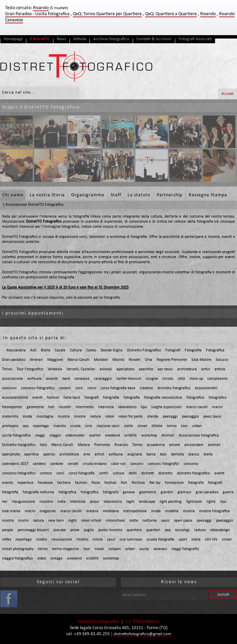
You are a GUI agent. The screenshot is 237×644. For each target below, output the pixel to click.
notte (134, 521)
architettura (187, 369)
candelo (39, 464)
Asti (33, 350)
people (8, 530)
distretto (165, 473)
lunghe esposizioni (166, 407)
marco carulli (197, 407)
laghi (130, 502)
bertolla (178, 454)
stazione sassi (108, 426)
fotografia (111, 398)
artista (220, 369)
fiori (124, 483)
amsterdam (194, 445)
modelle (172, 511)
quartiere (134, 530)
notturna (150, 521)
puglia (89, 530)
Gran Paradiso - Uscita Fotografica (37, 14)
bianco (194, 454)
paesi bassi (212, 417)
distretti (148, 473)
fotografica (195, 398)
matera (92, 511)
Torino (7, 369)
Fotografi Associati (195, 39)
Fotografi (173, 350)
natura (96, 417)
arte (87, 454)
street (142, 426)
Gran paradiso (14, 360)
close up (196, 379)
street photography (18, 549)
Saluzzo (222, 360)
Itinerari (36, 360)
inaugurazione (23, 502)
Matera (84, 445)
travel (99, 549)
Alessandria (16, 350)
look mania (11, 511)
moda (27, 417)
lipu (144, 407)
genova (129, 492)
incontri (65, 407)
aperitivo (146, 369)
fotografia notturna (38, 492)
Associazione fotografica (199, 436)
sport (183, 540)
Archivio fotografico (111, 39)
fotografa (196, 483)
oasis (165, 521)
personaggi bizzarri (33, 530)
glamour (185, 492)
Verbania (55, 369)
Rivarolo (208, 14)
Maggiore (55, 360)
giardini (167, 492)
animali (106, 369)
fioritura (138, 483)
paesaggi (170, 417)
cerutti (73, 464)
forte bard (72, 398)
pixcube (60, 530)
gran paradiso (207, 492)
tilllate (157, 426)
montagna (45, 417)
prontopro (10, 426)
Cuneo (91, 350)
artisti (99, 454)
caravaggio (103, 379)
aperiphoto (125, 369)
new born (56, 521)
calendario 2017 (15, 464)
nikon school (91, 521)
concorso (9, 388)
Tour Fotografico (30, 369)
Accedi (228, 94)
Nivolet (135, 360)
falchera (64, 483)
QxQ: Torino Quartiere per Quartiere (107, 14)
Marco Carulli (78, 360)
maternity (10, 417)
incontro (46, 502)
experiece (25, 483)
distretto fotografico (174, 388)
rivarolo (60, 426)
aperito (49, 454)
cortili (104, 473)
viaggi (40, 436)
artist (206, 369)
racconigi (182, 530)
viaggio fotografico (17, 559)
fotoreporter (12, 407)
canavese (82, 379)
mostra (64, 417)
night (72, 521)
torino (172, 426)
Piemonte (102, 445)
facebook (45, 483)
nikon (110, 417)
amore (175, 445)
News (61, 39)
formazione (174, 483)
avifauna (34, 379)
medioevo (111, 511)
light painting (171, 502)
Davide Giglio (112, 350)
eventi (37, 398)
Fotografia (193, 350)
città (181, 379)
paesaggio (190, 417)
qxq (25, 426)
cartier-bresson (129, 379)
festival (110, 483)
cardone (57, 464)
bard (66, 379)
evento (8, 483)
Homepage (13, 39)
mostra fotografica (215, 511)
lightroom (194, 502)
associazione (12, 379)
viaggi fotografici (185, 549)
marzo (217, 407)
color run (118, 464)
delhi (133, 473)
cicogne (152, 379)
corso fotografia (82, 473)
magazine (48, 511)
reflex (7, 540)
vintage (56, 559)
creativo (146, 388)
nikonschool (115, 521)
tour (184, 426)
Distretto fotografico (19, 445)
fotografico (218, 398)
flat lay (155, 483)
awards (52, 379)
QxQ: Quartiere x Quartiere (171, 14)
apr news (165, 369)
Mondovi (101, 360)
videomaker (75, 436)
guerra (228, 492)
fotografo (111, 492)
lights (211, 502)
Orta (149, 360)
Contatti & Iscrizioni (154, 39)
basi (163, 454)
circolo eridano (95, 464)
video (42, 559)
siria (89, 426)
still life (211, 540)
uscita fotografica (16, 436)
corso (92, 388)
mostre (80, 417)
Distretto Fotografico (144, 350)
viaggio (55, 436)
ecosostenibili (206, 388)
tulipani (115, 549)
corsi (79, 388)
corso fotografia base (118, 388)
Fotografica (215, 350)
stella (196, 540)
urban (197, 426)
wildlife (130, 436)
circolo (168, 379)
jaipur (95, 502)
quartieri (153, 530)
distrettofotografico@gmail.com (142, 634)
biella (208, 454)
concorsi (137, 464)
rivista (98, 540)
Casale (60, 350)
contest (65, 388)
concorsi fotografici (164, 464)
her (5, 502)
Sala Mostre (201, 360)
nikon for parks (131, 417)
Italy (43, 445)
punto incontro (110, 530)
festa (96, 483)
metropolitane (135, 511)
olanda (153, 417)
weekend (112, 436)
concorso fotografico (38, 388)
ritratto (82, 540)
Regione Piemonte (172, 360)
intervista (106, 407)
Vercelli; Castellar (81, 369)
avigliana (135, 454)
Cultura (76, 350)
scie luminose (131, 540)
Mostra (118, 360)
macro (30, 511)
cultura (119, 473)
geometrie (35, 407)
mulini (23, 521)
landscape (147, 502)
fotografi (91, 398)
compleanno (217, 379)
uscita (144, 549)
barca (151, 454)
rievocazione (62, 540)
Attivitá (80, 39)
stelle (128, 426)
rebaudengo (220, 530)
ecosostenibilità (15, 398)
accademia (156, 445)
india (61, 502)
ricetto (42, 540)
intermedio (85, 407)
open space (183, 521)
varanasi (160, 549)
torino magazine (65, 549)
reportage (41, 426)
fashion (53, 398)
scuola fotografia (160, 540)
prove (75, 530)
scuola (75, 426)
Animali (168, 436)
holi (51, 407)
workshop (149, 436)
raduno (200, 530)
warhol (95, 436)
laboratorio (127, 407)
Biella (46, 350)
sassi (111, 540)
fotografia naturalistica (163, 398)
